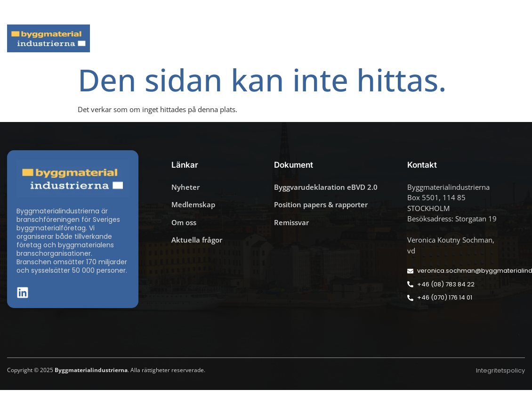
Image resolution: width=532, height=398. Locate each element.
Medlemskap (440, 38)
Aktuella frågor (204, 38)
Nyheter (139, 38)
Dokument (368, 38)
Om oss (505, 38)
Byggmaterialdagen (290, 38)
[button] (522, 12)
